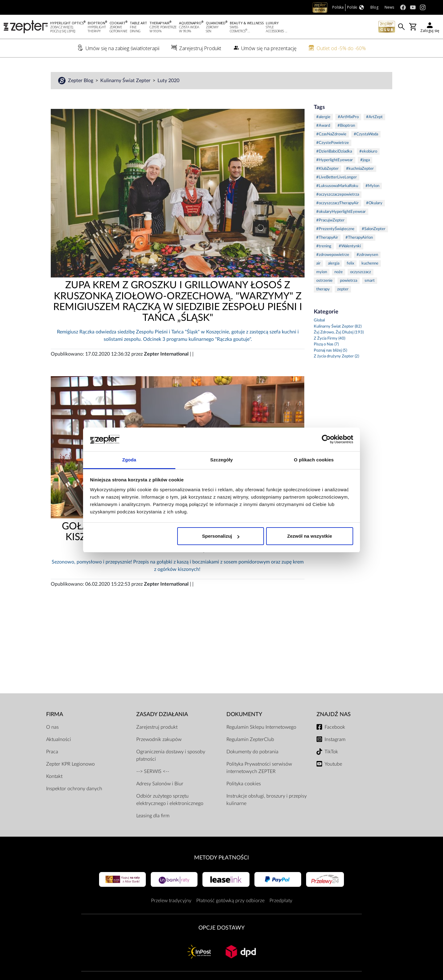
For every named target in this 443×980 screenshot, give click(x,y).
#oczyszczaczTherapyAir (337, 203)
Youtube (333, 764)
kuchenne (370, 264)
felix (350, 264)
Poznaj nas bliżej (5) (330, 351)
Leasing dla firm (153, 816)
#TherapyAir (327, 238)
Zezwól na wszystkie (309, 536)
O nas (52, 727)
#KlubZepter (327, 169)
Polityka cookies (244, 784)
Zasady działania (162, 715)
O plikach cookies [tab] (314, 460)
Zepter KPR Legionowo (70, 764)
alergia (334, 264)
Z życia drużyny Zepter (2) (336, 357)
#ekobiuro (368, 152)
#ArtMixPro (348, 117)
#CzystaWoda (366, 135)
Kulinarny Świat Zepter (126, 81)
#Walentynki (350, 247)
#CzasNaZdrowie (331, 135)
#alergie (323, 117)
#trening (324, 247)
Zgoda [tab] (129, 460)
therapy (323, 290)
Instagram (335, 740)
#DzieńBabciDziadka (334, 152)
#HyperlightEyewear (335, 160)
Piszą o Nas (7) (326, 345)
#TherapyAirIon (359, 238)
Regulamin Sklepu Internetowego (261, 727)
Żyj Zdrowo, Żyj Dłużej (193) (339, 333)
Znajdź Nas (334, 715)
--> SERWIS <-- (153, 772)
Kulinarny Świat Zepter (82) (338, 327)
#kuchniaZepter (360, 169)
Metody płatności (221, 858)
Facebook (335, 727)
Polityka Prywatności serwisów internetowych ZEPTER (259, 768)
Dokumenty (244, 715)
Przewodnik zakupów (159, 740)
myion (322, 272)
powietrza (349, 281)
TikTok (331, 752)
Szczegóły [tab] (221, 460)
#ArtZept (374, 117)
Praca (52, 752)
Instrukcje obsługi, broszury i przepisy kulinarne (267, 800)
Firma (55, 715)
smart (370, 281)
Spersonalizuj (221, 536)
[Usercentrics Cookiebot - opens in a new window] (326, 440)
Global (319, 321)
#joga (365, 160)
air (318, 264)
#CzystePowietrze (333, 143)
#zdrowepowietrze (333, 255)
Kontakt (54, 777)
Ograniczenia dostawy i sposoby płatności (171, 756)
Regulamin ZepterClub (250, 740)
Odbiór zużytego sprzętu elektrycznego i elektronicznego (170, 800)
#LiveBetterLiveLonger (337, 178)
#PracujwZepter (330, 221)
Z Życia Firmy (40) (329, 339)
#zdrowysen (367, 255)
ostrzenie (324, 281)
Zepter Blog (81, 81)
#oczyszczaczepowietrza (338, 195)
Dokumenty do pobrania (252, 752)
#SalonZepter (374, 229)
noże (339, 272)
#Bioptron (346, 126)
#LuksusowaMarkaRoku (337, 186)
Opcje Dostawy (221, 928)
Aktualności (59, 740)
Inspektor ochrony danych (74, 789)
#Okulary (374, 203)
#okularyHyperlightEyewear (341, 212)
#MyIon (372, 186)
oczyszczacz (361, 272)
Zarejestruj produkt (157, 727)
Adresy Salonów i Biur (160, 784)
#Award (323, 126)
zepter (343, 290)
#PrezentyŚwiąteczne (335, 229)
